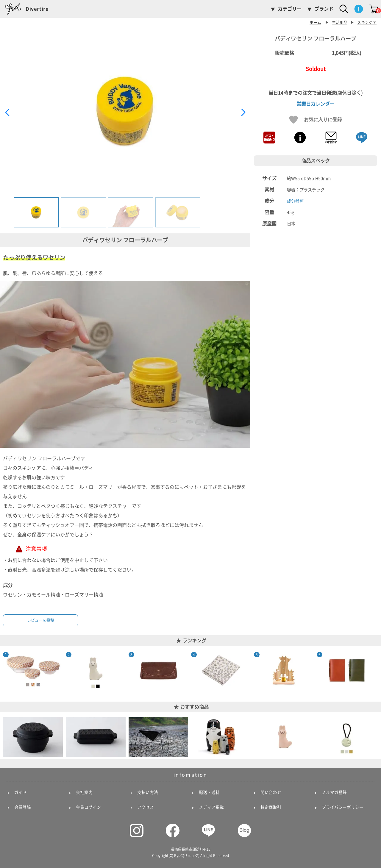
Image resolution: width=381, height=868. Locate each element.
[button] (243, 113)
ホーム (315, 22)
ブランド (324, 9)
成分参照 (295, 201)
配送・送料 (209, 792)
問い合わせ (271, 792)
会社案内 (84, 792)
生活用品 (340, 22)
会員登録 (23, 807)
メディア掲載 (211, 807)
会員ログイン (88, 807)
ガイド (21, 792)
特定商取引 (271, 807)
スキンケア (367, 22)
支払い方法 (148, 792)
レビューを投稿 (41, 620)
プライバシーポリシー (343, 807)
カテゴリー (290, 9)
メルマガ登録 (334, 792)
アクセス (146, 807)
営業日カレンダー (316, 104)
